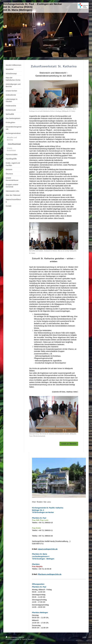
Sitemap (21, 637)
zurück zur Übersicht (69, 444)
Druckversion (12, 637)
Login (84, 637)
